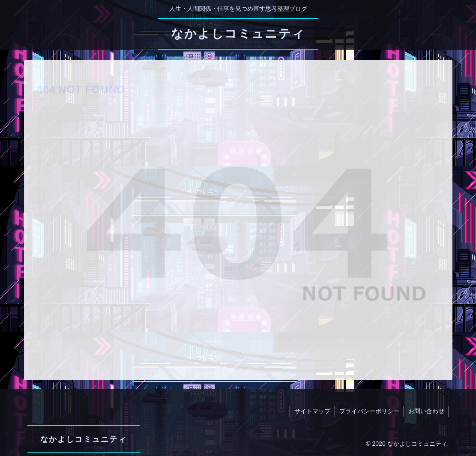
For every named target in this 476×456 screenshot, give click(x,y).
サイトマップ (312, 411)
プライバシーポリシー (369, 411)
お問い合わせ (426, 411)
